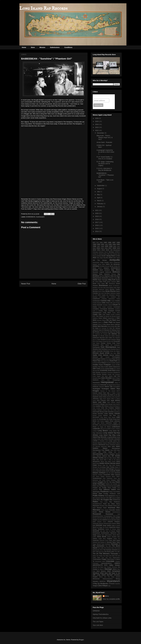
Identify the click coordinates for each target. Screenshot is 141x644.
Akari (95, 258)
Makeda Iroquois (102, 443)
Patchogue (101, 484)
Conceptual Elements (107, 309)
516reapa (95, 252)
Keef (94, 412)
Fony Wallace (102, 363)
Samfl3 (118, 518)
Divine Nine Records (100, 326)
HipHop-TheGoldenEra (101, 614)
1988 (118, 242)
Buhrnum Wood (104, 289)
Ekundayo (106, 351)
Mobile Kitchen (105, 463)
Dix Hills (117, 326)
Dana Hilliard (103, 318)
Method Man (106, 456)
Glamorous (116, 367)
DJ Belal (96, 328)
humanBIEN (117, 387)
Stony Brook (102, 537)
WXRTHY (103, 581)
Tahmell (99, 544)
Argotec (95, 264)
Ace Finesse (114, 254)
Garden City (96, 367)
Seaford (105, 520)
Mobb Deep (96, 463)
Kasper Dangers (97, 410)
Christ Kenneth (97, 305)
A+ (98, 254)
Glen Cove (96, 369)
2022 (97, 130)
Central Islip (106, 301)
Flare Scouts (116, 359)
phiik (118, 486)
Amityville (115, 260)
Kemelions (117, 412)
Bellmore (116, 272)
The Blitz (108, 546)
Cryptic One (97, 314)
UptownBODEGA (106, 563)
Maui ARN (113, 450)
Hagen (99, 376)
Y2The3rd (111, 584)
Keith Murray (100, 412)
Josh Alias (102, 402)
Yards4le (117, 584)
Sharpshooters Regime (110, 523)
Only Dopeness (108, 478)
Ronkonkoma (116, 512)
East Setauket (112, 349)
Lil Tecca (108, 427)
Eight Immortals (98, 351)
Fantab (107, 357)
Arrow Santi (101, 264)
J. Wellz (113, 393)
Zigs (109, 586)
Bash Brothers (105, 270)
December (101, 133)
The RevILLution (109, 552)
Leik (100, 425)
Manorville (104, 446)
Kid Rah (113, 415)
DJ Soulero (104, 334)
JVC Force (105, 406)
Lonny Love (96, 439)
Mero (94, 456)
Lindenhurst (116, 427)
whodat (118, 577)
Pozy (111, 492)
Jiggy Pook (103, 399)
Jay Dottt (110, 395)
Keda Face (117, 410)
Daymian (99, 320)
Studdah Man (116, 537)
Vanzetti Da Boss (98, 567)
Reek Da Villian (109, 504)
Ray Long (104, 502)
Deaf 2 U (101, 322)
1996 (94, 246)
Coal (100, 307)
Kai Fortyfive (110, 408)
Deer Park (108, 322)
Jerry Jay (115, 397)
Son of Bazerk (111, 531)
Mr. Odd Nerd (111, 465)
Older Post (82, 284)
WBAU (115, 569)
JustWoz (98, 406)
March (99, 201)
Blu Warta (96, 282)
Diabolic (95, 325)
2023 (97, 127)
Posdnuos (105, 492)
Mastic (107, 450)
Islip (108, 393)
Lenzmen (104, 425)
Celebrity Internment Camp (111, 299)
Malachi (110, 443)
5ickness (101, 252)
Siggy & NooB (116, 525)
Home (24, 47)
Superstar (96, 540)
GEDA (111, 367)
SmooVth (96, 531)
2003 (94, 248)
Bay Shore (116, 270)
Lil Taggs (100, 427)
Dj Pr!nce (96, 332)
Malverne (95, 445)
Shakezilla (96, 523)
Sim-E (95, 527)
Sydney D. (103, 542)
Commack (117, 307)
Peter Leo (96, 486)
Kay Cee (110, 410)
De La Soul (111, 320)
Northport (102, 473)
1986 (110, 242)
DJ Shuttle (117, 332)
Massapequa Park (99, 450)
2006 (106, 248)
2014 (97, 231)
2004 (98, 248)
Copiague (111, 311)
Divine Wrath (111, 326)
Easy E (118, 349)
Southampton (40, 217)
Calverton (113, 293)
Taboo (114, 542)
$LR (94, 243)
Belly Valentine (104, 274)
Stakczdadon (108, 535)
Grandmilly (104, 370)
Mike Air (106, 458)
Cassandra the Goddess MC (109, 297)
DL (110, 336)
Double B (104, 339)
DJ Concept (103, 328)
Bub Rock (106, 288)
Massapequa (116, 448)
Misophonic (96, 462)
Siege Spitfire (107, 525)
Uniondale (110, 561)
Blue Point (103, 282)
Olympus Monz (110, 477)
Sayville (100, 520)
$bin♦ (107, 596)
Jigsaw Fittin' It (111, 399)
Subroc (95, 539)
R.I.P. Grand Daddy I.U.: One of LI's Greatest (105, 158)
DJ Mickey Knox (115, 330)
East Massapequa (108, 347)
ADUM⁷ (104, 256)
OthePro (95, 482)
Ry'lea (94, 518)
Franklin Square (115, 363)
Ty (93, 561)
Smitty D (108, 529)
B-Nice (116, 266)
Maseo (105, 448)
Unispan (118, 561)
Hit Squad (109, 385)
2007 (110, 248)
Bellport (95, 274)
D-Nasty (118, 314)
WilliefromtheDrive (108, 579)
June (114, 404)
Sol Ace (103, 531)
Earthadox (117, 345)
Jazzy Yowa (102, 397)
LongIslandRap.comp (113, 437)
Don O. (95, 339)
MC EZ (117, 452)
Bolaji (103, 284)
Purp (117, 496)
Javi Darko (104, 395)
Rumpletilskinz (108, 516)
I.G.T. (118, 391)
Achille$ (99, 256)
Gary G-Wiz (104, 367)
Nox (107, 473)
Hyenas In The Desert (108, 391)
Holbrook (96, 387)
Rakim (95, 502)
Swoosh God (96, 542)
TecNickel (108, 544)
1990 (98, 244)
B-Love (107, 266)
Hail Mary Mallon (107, 376)
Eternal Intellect (115, 355)
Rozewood (109, 514)
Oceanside (107, 475)
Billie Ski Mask (115, 276)
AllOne (111, 258)
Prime (118, 492)
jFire (119, 397)
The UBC (117, 552)
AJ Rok (118, 256)
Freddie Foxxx (98, 365)
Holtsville (102, 387)
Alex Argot (100, 258)
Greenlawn (104, 372)
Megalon (112, 454)
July (99, 192)
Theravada (114, 554)
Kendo (95, 414)
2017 (97, 222)
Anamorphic (96, 263)
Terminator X (115, 544)
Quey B (114, 498)
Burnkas (95, 291)
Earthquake (96, 347)
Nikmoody (117, 469)
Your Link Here (98, 625)
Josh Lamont (111, 402)
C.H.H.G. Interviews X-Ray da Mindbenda (104, 169)
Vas (105, 567)
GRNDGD (96, 611)
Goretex (103, 369)
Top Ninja (106, 556)
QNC (107, 498)
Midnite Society (98, 458)
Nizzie (94, 471)
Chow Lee (109, 303)
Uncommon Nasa (100, 561)
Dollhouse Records (99, 338)
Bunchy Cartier (115, 289)
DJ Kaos (99, 330)
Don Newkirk (116, 338)
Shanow (101, 523)
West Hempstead (114, 571)
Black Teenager (103, 280)
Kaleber (117, 408)
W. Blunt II (101, 569)
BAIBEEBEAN (31, 217)
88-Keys (111, 252)
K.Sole (98, 408)
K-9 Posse (115, 406)
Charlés (117, 301)
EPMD (107, 353)
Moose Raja (102, 465)
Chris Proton (116, 303)
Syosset (109, 542)
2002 (118, 246)
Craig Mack (107, 313)
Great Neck (112, 370)
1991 (103, 244)
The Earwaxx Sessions (110, 550)
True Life (105, 558)
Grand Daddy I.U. (111, 369)
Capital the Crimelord (108, 295)
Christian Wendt (107, 305)
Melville (118, 454)
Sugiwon (110, 539)
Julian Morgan (109, 404)
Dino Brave (107, 325)
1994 (114, 244)
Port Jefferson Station (108, 489)
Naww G (117, 467)
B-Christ (102, 266)
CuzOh (113, 314)
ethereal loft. (98, 357)
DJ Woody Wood (103, 336)
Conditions (68, 47)
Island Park (102, 393)
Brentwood (103, 285)
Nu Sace (111, 473)
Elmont (96, 353)
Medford (106, 454)
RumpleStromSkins (98, 516)
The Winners (104, 554)
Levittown (115, 425)
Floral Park (113, 361)
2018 (97, 219)
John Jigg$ (110, 401)
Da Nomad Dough (115, 316)
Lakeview (117, 421)
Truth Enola (110, 559)
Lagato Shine (109, 421)
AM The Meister (100, 260)
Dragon (101, 341)
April (99, 198)
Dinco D (101, 325)
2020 (97, 213)
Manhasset (102, 445)
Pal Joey (112, 482)
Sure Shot (112, 540)
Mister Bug (104, 462)
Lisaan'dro (96, 429)
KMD (118, 417)
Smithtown (101, 529)
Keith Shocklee (109, 412)
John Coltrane (101, 401)
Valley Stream (115, 565)
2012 (103, 250)
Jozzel (118, 402)
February (100, 204)
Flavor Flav (97, 361)
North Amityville (111, 471)
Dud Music (96, 343)
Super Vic (117, 539)
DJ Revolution (104, 332)
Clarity (95, 307)
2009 (118, 248)
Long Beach (103, 431)
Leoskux (109, 425)
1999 (106, 246)
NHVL (104, 469)
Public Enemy (98, 496)
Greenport (110, 372)
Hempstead (107, 382)
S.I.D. (109, 518)
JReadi (102, 404)
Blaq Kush (112, 280)
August (100, 189)
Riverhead (112, 508)
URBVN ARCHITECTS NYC (106, 564)
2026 (97, 118)
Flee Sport (104, 361)
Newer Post (26, 284)
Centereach (96, 301)
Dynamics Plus (98, 345)
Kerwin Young (97, 415)
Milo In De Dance (114, 460)
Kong (115, 419)
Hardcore (96, 380)
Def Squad (116, 322)
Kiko (119, 415)
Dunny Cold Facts (113, 343)
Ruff (119, 514)
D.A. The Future (98, 316)
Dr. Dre (96, 341)
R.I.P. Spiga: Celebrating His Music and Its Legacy (105, 164)
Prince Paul (97, 494)
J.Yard (118, 393)
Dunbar (103, 343)
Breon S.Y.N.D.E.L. (114, 286)
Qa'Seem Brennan (100, 498)
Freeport (107, 365)
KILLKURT (96, 417)
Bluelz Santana (112, 282)
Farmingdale (116, 357)
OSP (118, 480)
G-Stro (118, 365)
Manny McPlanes (111, 445)
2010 (94, 250)
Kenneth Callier (103, 414)
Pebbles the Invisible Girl (113, 484)
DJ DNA (110, 328)
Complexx (96, 309)
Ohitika (103, 477)
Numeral (117, 473)
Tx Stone (117, 559)
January (100, 207)
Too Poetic (100, 556)
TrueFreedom (97, 559)
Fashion (103, 359)
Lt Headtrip (101, 441)
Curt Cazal (106, 314)
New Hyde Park (97, 469)
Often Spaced (115, 475)
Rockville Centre (115, 510)
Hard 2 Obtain (116, 378)
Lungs (110, 441)
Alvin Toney (117, 258)
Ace (108, 254)
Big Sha (102, 276)
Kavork (105, 410)
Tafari (118, 542)
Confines (117, 309)
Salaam (113, 518)
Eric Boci (113, 353)
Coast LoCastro (107, 307)
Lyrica (115, 441)
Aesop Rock (111, 256)
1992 (106, 244)
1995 (118, 244)
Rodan (95, 512)
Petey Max (103, 486)
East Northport (103, 349)
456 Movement (115, 250)
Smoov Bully (116, 529)
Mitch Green (112, 462)
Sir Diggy (100, 527)
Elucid (102, 353)
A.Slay (95, 254)
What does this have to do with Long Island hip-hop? (106, 574)
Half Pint (117, 376)
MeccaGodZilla (98, 454)
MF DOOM (116, 456)
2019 (97, 216)
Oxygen (101, 482)
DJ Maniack (106, 330)
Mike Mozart (113, 458)
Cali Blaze (107, 293)
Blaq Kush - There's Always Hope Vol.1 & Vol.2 (105, 137)
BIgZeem (107, 276)
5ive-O (106, 252)
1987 (114, 242)
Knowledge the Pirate (106, 419)
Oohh (104, 480)
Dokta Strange (116, 336)
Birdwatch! (105, 278)
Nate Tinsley (110, 467)
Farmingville (96, 359)
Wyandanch (113, 581)
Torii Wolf (112, 556)
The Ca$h (101, 548)
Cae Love (101, 293)
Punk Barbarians (110, 496)
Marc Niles (111, 446)
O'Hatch (100, 475)
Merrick (99, 456)
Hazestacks (96, 383)
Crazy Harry (116, 313)
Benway (114, 274)
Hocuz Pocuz (116, 385)
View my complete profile (111, 599)
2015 (97, 228)
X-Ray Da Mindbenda (100, 584)
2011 (99, 250)
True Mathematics (114, 558)
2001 (115, 246)
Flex (108, 361)
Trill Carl (117, 556)
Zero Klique (103, 586)
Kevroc (105, 415)
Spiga (95, 535)
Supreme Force (104, 540)
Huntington (96, 389)
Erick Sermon (103, 355)
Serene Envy (102, 522)
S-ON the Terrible (102, 518)
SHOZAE (99, 525)
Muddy (118, 465)
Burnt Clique (102, 291)
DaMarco (95, 318)
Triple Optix (96, 558)
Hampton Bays (97, 378)
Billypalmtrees (97, 278)
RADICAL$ (116, 500)
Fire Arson (109, 359)
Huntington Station (108, 389)
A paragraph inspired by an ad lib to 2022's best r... (105, 152)
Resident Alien (104, 506)
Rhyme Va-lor (113, 506)
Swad (118, 540)
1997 (99, 246)
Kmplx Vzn (96, 419)
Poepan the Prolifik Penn (102, 488)
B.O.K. (100, 268)
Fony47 (109, 363)
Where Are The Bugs (107, 577)
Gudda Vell (111, 374)
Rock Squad (105, 510)
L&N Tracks (100, 421)
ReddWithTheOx (97, 504)
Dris (112, 341)
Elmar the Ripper (115, 351)
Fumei (113, 365)
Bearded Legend (98, 272)
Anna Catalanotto (115, 263)
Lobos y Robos (116, 429)
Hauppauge (116, 380)
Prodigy (106, 494)
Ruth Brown (116, 516)
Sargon (95, 520)
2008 (114, 248)
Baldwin (95, 270)
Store (33, 47)
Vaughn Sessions (112, 567)
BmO (99, 284)
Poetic (114, 488)
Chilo (104, 303)
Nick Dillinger (110, 469)
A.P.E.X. (117, 252)
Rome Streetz (105, 512)
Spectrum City (115, 533)
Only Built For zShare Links (102, 618)
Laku (94, 423)
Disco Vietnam (115, 325)
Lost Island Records (107, 439)
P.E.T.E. (106, 482)
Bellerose (108, 272)
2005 (102, 248)
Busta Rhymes (111, 291)
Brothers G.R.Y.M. (98, 288)
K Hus (110, 406)
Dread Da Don (107, 341)
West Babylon (101, 571)
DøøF (99, 339)
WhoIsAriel (96, 579)
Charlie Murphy (97, 303)
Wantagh (108, 569)
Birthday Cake (113, 278)
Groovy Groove (102, 374)
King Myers (104, 417)
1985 (105, 242)
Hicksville (103, 385)
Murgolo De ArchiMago (99, 467)
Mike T (106, 460)
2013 (108, 250)
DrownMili (117, 341)
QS (110, 498)
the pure (101, 552)
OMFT (118, 477)
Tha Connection (99, 546)
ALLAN (106, 258)
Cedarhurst (96, 299)
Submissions (55, 47)
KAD (103, 408)
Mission (42, 47)
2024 (97, 124)
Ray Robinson (115, 502)
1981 (98, 243)
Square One (101, 535)
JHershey (96, 399)
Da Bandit (106, 316)
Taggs (94, 544)
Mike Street (100, 460)
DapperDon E (112, 318)
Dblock (104, 320)
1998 (102, 246)
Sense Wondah (112, 520)
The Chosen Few (109, 548)
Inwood (95, 393)
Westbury (96, 573)
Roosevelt (97, 514)
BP (107, 283)
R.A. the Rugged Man (105, 500)
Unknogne (96, 563)
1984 (101, 243)
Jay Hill (115, 395)
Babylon (107, 268)
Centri (113, 301)
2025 (97, 121)
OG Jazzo (96, 477)
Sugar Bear (102, 539)
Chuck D (116, 305)
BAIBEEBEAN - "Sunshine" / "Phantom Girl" (105, 175)
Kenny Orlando (114, 413)
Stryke (109, 537)
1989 (94, 244)
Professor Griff (115, 494)
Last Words (101, 423)
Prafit (114, 492)
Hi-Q (99, 385)
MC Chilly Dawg (105, 452)
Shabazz (117, 522)
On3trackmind (97, 478)
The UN (96, 554)
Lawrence (109, 423)
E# (112, 345)
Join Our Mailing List (102, 96)
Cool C (95, 311)
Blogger (81, 640)
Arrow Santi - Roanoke (104, 142)
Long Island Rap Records (43, 9)
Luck (107, 441)
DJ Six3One (96, 334)
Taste (103, 544)
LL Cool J (108, 429)
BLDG (118, 280)
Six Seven (106, 527)
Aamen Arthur (103, 254)
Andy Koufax (104, 263)
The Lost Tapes (98, 622)
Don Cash (109, 338)
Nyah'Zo (95, 475)
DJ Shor (110, 332)
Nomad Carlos (101, 471)
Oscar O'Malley (111, 480)
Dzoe (107, 345)
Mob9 (118, 462)
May (99, 195)
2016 (97, 225)
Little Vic (103, 429)
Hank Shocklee (106, 378)
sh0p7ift (110, 522)
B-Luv (112, 266)
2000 (111, 246)
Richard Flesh (102, 508)
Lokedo (95, 431)
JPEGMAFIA (96, 404)
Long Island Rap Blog (107, 435)
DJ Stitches (113, 334)
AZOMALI (96, 266)
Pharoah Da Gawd (111, 486)
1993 (110, 244)
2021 (97, 210)
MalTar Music (116, 443)
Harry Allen (106, 380)
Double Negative (112, 339)
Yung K (95, 586)
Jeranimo (109, 397)
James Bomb (96, 395)
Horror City (109, 387)
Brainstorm (112, 284)
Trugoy (104, 559)
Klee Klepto (112, 417)
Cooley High (103, 311)
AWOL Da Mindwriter (113, 264)
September (101, 186)
